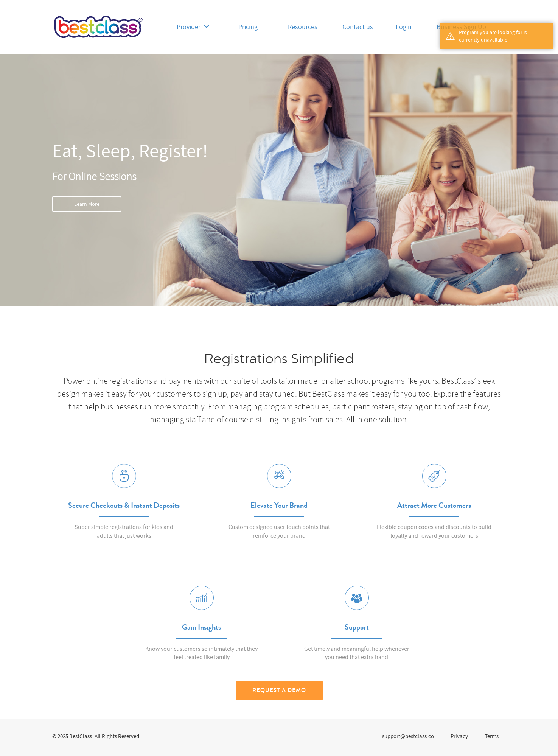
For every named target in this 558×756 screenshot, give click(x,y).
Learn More (87, 204)
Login (404, 27)
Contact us (358, 27)
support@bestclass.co (408, 736)
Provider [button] (193, 27)
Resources (303, 27)
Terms (492, 736)
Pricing (248, 27)
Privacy (459, 736)
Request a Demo (279, 690)
